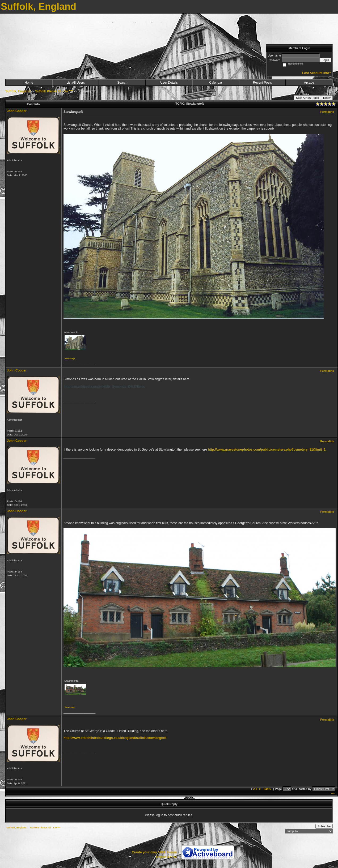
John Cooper (17, 111)
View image (70, 359)
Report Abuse (167, 857)
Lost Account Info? (317, 73)
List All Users (76, 83)
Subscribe (324, 826)
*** (333, 794)
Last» (268, 789)
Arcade (309, 83)
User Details (169, 83)
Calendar (216, 83)
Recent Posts (262, 83)
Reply (327, 98)
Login (325, 60)
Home (29, 83)
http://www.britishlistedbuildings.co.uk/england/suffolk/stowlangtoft (115, 738)
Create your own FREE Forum (154, 852)
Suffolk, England (18, 91)
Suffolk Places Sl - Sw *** (54, 91)
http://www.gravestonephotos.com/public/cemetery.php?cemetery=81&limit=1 (267, 450)
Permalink (327, 112)
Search (122, 83)
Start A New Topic (307, 98)
